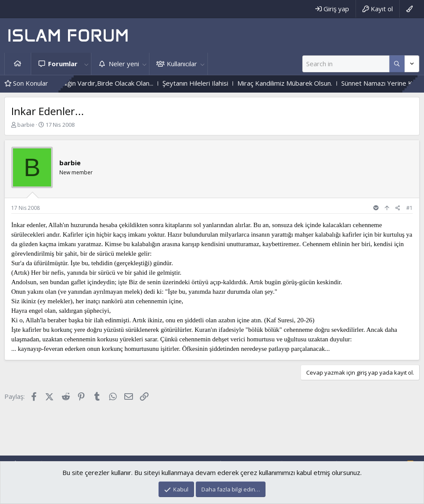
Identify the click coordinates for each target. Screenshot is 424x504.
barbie (26, 125)
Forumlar (63, 64)
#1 (409, 208)
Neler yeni (124, 64)
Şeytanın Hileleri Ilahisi (209, 83)
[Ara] (346, 64)
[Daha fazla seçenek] (397, 64)
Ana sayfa (18, 64)
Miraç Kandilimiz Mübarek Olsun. (299, 83)
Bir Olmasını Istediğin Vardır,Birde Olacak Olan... (97, 83)
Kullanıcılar (182, 64)
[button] (86, 64)
